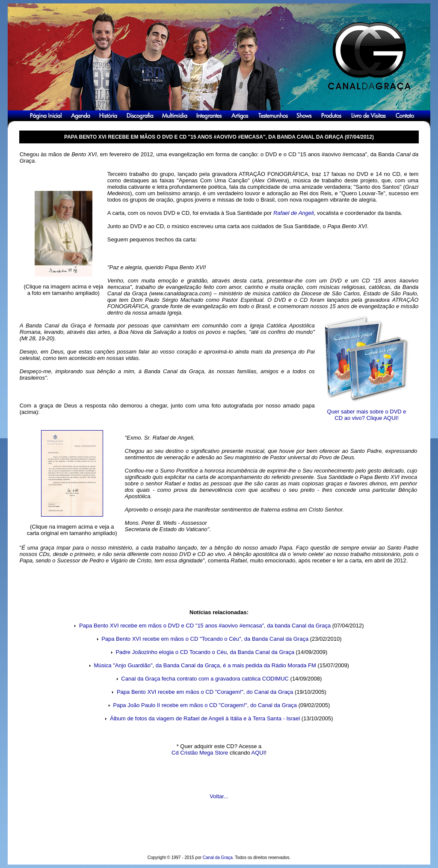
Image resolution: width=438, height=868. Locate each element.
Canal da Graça (218, 858)
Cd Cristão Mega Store (200, 753)
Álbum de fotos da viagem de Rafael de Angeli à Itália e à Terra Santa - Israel (205, 718)
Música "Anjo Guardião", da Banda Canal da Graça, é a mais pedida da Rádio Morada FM (204, 665)
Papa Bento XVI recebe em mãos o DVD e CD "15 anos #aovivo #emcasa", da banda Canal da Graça (205, 626)
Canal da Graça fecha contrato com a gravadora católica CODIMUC (205, 679)
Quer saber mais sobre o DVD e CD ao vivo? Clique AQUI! (367, 415)
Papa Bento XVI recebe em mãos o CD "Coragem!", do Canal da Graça (205, 692)
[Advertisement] (218, 834)
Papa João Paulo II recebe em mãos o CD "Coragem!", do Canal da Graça (205, 705)
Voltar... (219, 796)
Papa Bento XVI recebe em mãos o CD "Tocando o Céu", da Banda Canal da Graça (205, 639)
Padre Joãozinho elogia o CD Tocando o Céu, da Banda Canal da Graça (204, 652)
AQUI (258, 753)
